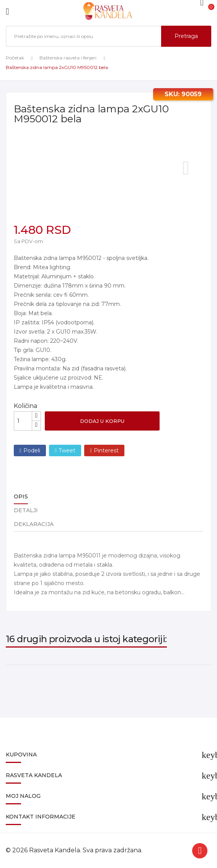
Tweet (67, 450)
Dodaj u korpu (102, 421)
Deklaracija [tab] (34, 524)
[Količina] (23, 421)
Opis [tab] (21, 496)
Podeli (32, 450)
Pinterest (106, 450)
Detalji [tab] (26, 510)
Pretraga (186, 36)
